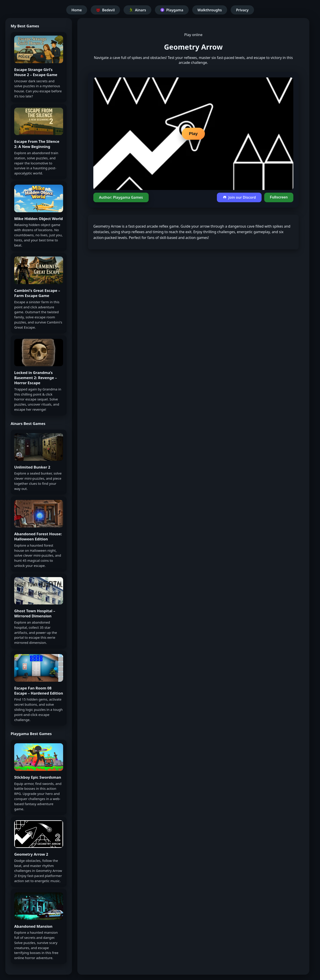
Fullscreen (279, 197)
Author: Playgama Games (121, 197)
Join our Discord (239, 197)
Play (193, 134)
